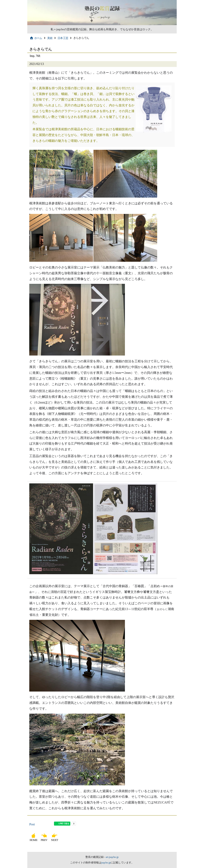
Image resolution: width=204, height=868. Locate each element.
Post (32, 824)
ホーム (36, 38)
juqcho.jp (106, 863)
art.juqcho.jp (112, 857)
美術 (50, 38)
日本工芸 (63, 38)
